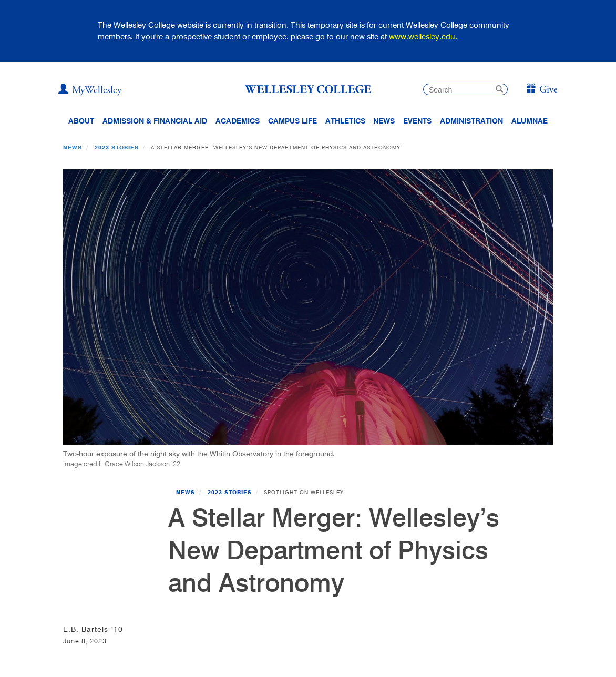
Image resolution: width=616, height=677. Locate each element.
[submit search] (499, 90)
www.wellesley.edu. (423, 37)
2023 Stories (117, 147)
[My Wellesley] (90, 90)
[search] (465, 89)
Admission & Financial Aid (155, 121)
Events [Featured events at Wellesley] (417, 121)
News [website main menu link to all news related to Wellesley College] (384, 121)
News (73, 147)
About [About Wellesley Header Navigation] (81, 121)
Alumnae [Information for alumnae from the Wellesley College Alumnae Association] (530, 121)
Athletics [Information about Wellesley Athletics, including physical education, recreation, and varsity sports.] (345, 121)
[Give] (542, 90)
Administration (471, 121)
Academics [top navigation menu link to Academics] (238, 121)
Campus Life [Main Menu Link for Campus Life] (292, 121)
